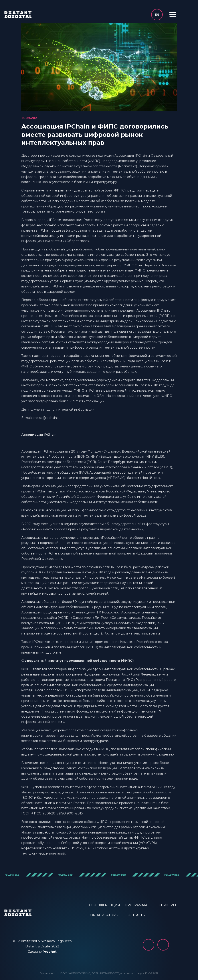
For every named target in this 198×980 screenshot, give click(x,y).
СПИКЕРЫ (167, 905)
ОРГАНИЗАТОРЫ (105, 915)
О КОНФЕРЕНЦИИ (105, 905)
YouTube (163, 945)
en (157, 15)
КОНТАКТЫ (136, 915)
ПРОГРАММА (136, 905)
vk (148, 945)
